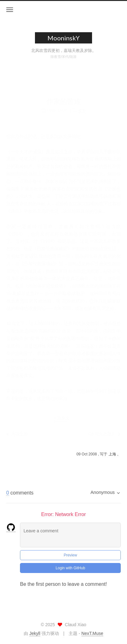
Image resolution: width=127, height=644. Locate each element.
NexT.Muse (92, 633)
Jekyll (35, 633)
